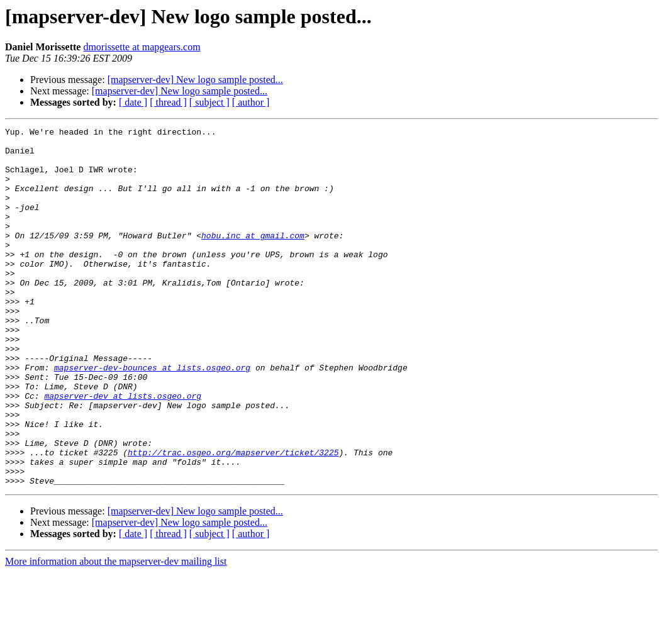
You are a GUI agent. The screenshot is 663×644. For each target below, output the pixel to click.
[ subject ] (209, 102)
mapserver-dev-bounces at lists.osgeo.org (152, 416)
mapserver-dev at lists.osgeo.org (123, 450)
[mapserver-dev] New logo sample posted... (195, 80)
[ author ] (251, 102)
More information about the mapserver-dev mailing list (116, 633)
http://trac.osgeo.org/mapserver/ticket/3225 (233, 518)
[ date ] (133, 102)
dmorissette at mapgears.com (142, 47)
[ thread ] (168, 102)
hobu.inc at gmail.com (253, 258)
